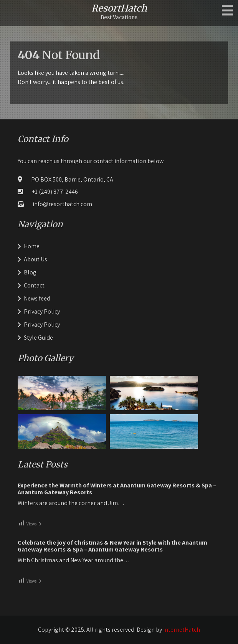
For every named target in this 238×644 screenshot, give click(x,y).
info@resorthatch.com (62, 204)
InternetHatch (182, 630)
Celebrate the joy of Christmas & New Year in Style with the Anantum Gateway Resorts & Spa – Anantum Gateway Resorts (112, 546)
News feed (37, 298)
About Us (36, 259)
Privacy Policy (42, 311)
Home (32, 246)
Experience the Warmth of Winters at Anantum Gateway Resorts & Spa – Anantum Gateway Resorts (117, 489)
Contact (34, 285)
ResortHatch (119, 8)
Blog (30, 272)
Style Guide (38, 338)
